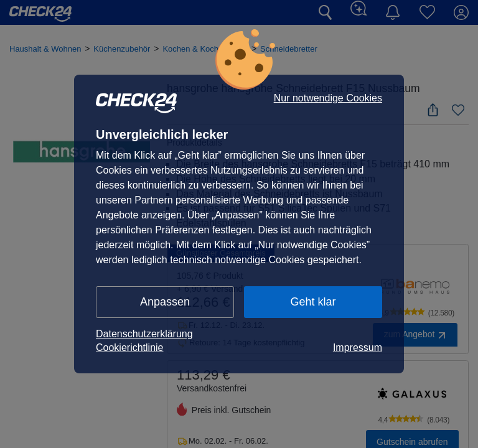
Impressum (358, 348)
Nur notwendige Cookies (328, 98)
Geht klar (313, 302)
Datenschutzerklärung (144, 334)
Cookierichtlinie (130, 348)
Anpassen (165, 302)
